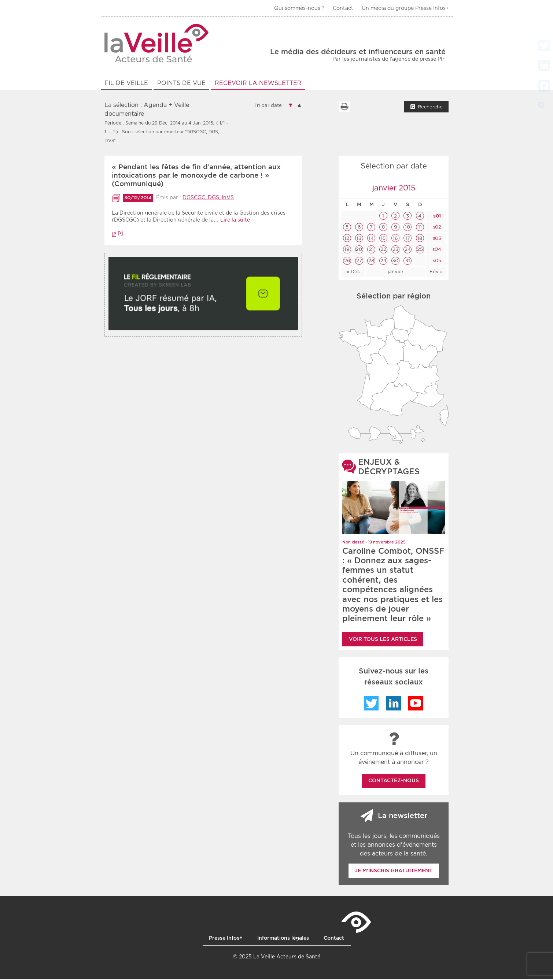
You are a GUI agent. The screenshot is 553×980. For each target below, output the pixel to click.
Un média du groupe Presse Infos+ (405, 8)
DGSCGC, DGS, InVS (208, 198)
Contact (343, 8)
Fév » (436, 273)
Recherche (430, 108)
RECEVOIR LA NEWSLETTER (258, 83)
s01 (436, 217)
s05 (436, 262)
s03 (436, 239)
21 (371, 250)
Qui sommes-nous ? (299, 8)
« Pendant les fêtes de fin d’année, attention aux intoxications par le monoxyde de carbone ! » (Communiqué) (196, 176)
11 (420, 228)
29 (383, 262)
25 (420, 250)
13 (359, 239)
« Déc (353, 273)
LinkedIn (394, 704)
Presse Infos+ (226, 939)
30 (395, 262)
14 (371, 239)
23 (395, 250)
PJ (121, 235)
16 (395, 239)
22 (383, 250)
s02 (436, 228)
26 (347, 262)
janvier (396, 273)
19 (347, 250)
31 (408, 262)
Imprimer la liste (344, 107)
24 (408, 250)
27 (359, 262)
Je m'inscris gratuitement (394, 872)
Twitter (372, 704)
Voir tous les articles (383, 640)
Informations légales (283, 939)
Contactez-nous (394, 782)
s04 (436, 250)
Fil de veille (126, 83)
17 (408, 239)
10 (408, 228)
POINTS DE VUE (181, 83)
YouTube (416, 704)
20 (359, 250)
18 (420, 239)
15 (383, 239)
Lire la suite (235, 221)
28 (371, 262)
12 (347, 239)
